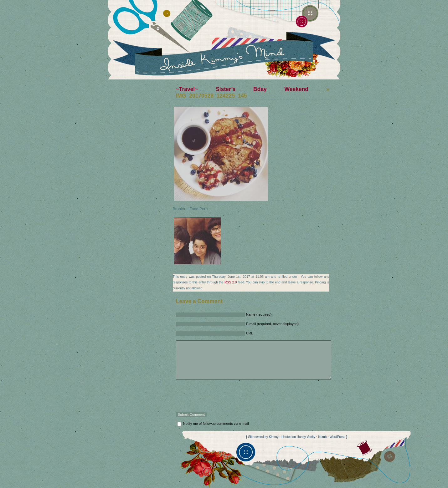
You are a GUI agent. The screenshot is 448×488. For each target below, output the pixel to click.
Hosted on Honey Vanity (298, 437)
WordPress (337, 437)
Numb (322, 437)
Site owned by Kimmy (263, 437)
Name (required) (259, 314)
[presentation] (224, 396)
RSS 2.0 (231, 282)
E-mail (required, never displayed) (272, 324)
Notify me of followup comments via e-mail (216, 424)
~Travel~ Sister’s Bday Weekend (242, 89)
